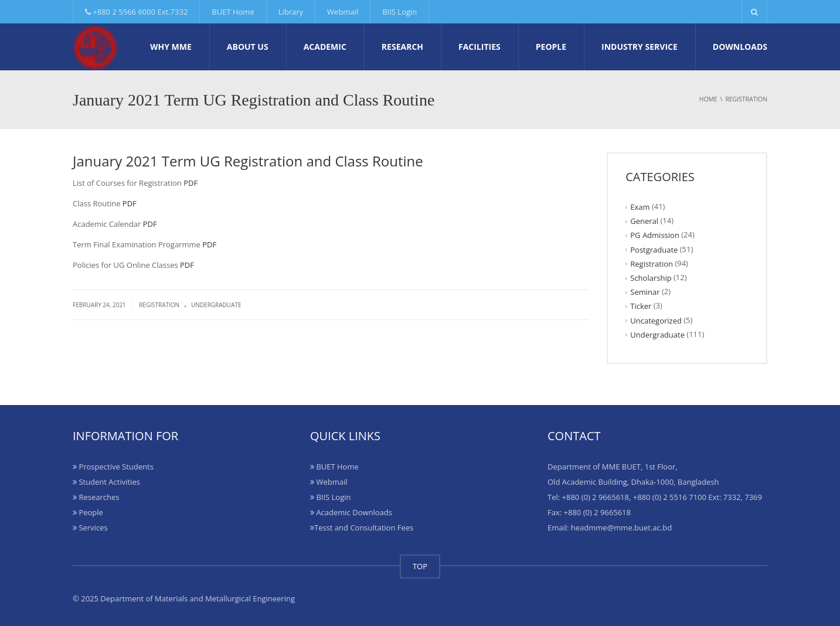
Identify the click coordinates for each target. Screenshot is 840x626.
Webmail (343, 12)
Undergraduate (216, 305)
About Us (248, 47)
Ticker (641, 306)
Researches (96, 497)
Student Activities (106, 482)
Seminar (645, 292)
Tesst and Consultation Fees (362, 528)
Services (90, 528)
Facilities (479, 47)
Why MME (171, 47)
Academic (325, 47)
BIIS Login (399, 12)
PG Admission (655, 235)
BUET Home (233, 12)
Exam (640, 207)
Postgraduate (654, 249)
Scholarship (651, 278)
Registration (159, 305)
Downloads (740, 47)
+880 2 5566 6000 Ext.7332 (136, 12)
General (644, 221)
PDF (191, 183)
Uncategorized (656, 320)
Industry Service (640, 47)
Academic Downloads (351, 512)
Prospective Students (113, 467)
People (551, 47)
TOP (420, 566)
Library (291, 12)
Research (402, 47)
